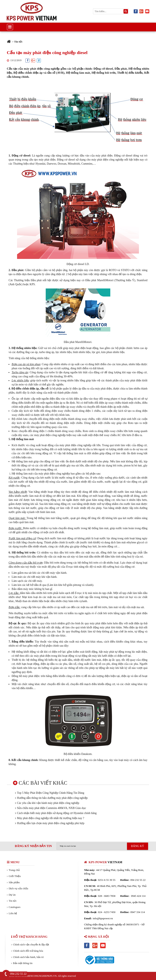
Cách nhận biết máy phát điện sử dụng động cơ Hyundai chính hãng (57, 813)
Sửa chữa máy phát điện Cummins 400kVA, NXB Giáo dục (52, 808)
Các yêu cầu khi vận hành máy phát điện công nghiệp (48, 803)
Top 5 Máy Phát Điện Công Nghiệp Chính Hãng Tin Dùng (51, 793)
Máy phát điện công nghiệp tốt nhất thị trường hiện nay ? (51, 818)
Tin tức (18, 42)
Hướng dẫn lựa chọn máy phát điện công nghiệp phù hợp (51, 823)
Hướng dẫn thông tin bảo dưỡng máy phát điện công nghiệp (52, 798)
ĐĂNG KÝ (138, 846)
